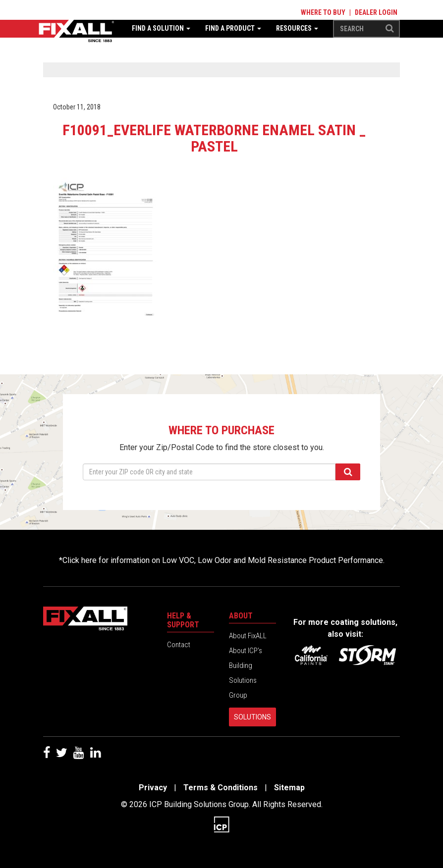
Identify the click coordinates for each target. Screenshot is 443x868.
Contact (179, 645)
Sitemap (289, 788)
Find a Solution (161, 28)
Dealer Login (376, 12)
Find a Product (233, 28)
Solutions (252, 717)
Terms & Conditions (221, 788)
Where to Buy (323, 12)
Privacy (153, 788)
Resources (297, 28)
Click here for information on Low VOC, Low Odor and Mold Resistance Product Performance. (223, 560)
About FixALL (248, 636)
